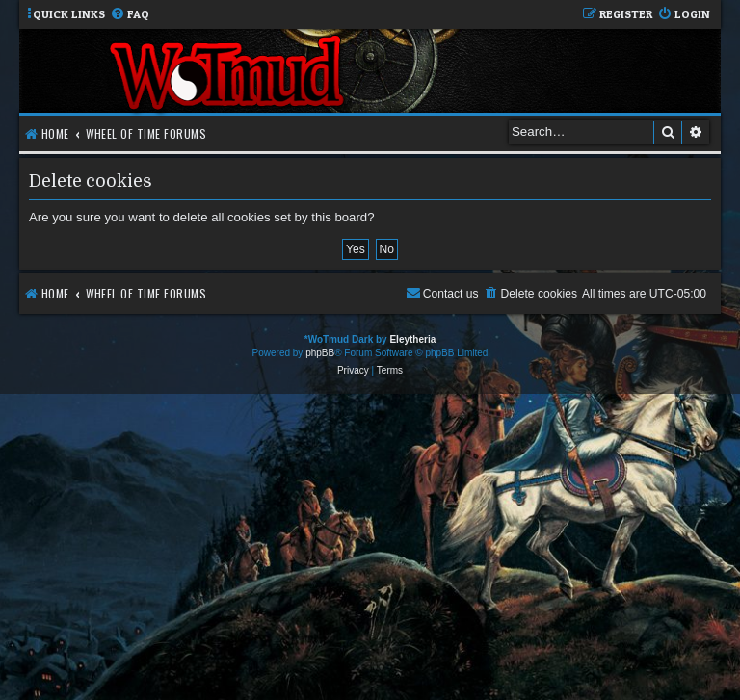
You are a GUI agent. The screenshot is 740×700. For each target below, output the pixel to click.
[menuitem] (130, 15)
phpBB (320, 353)
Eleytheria (412, 339)
